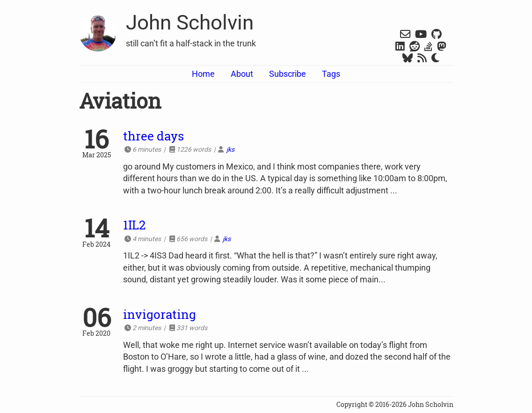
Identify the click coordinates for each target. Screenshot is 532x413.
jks (230, 149)
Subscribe (288, 74)
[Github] (437, 35)
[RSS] (422, 59)
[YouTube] (421, 35)
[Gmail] (405, 35)
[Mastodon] (442, 47)
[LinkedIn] (400, 47)
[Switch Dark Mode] (435, 59)
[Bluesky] (408, 59)
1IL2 (134, 225)
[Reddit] (415, 47)
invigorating (160, 314)
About (242, 74)
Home (203, 74)
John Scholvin (190, 22)
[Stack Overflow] (428, 47)
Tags (331, 74)
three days (153, 136)
